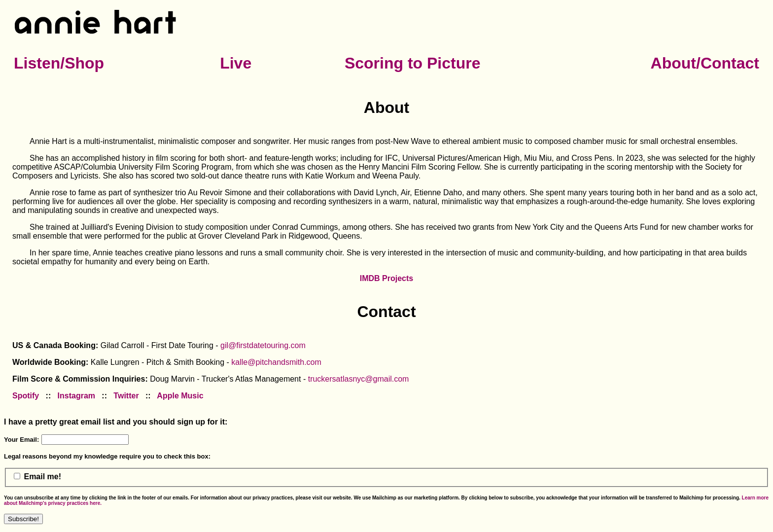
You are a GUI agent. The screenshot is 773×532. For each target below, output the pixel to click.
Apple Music (180, 396)
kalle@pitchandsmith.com (276, 362)
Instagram (76, 396)
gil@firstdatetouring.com (263, 345)
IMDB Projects (386, 278)
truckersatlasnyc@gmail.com (359, 379)
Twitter (126, 396)
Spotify (26, 396)
